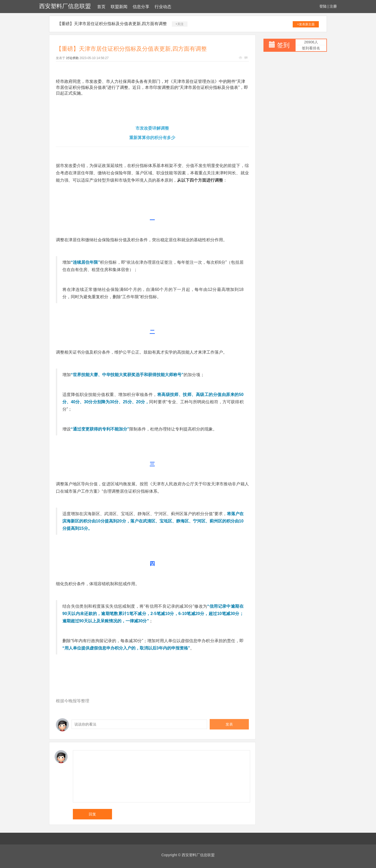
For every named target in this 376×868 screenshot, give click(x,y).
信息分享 (141, 7)
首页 (101, 7)
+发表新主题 (306, 24)
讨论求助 (72, 58)
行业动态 (163, 7)
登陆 (323, 6)
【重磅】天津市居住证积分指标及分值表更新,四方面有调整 (112, 24)
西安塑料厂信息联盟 (65, 6)
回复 (92, 814)
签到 (283, 45)
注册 (333, 6)
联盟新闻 (119, 7)
